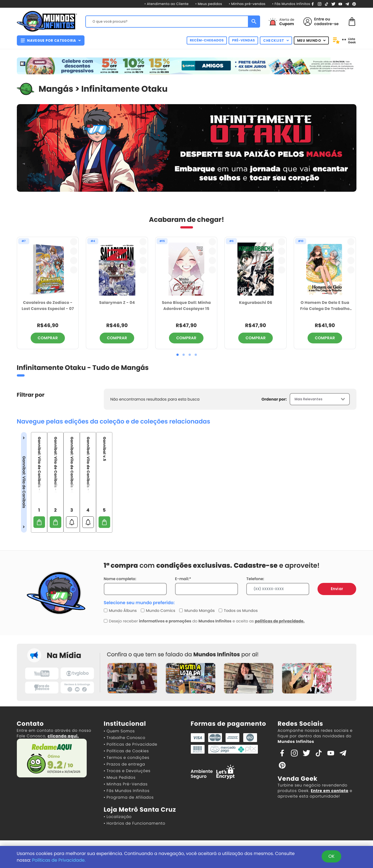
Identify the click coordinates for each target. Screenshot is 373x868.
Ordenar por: (274, 399)
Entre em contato (330, 791)
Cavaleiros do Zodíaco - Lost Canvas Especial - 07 (48, 306)
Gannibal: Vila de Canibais (24, 482)
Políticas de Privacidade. (59, 860)
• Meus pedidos (209, 4)
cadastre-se (326, 24)
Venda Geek (298, 779)
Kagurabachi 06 (256, 303)
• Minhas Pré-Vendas (126, 784)
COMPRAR (48, 338)
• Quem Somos (119, 731)
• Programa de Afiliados (129, 797)
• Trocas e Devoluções (127, 771)
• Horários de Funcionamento (135, 823)
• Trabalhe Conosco (125, 738)
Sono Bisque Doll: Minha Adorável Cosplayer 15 (186, 306)
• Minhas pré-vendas (247, 4)
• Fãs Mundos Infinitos (291, 4)
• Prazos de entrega (125, 764)
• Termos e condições (127, 757)
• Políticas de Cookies (126, 751)
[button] (178, 355)
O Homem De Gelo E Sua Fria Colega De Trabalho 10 (325, 306)
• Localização (118, 817)
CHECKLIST (276, 40)
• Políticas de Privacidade (131, 744)
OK (331, 856)
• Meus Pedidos (120, 777)
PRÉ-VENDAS (243, 40)
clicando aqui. (63, 736)
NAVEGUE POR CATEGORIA (51, 40)
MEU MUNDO (311, 40)
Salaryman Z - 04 (117, 303)
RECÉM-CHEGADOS (207, 40)
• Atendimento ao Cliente (166, 4)
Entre (319, 19)
